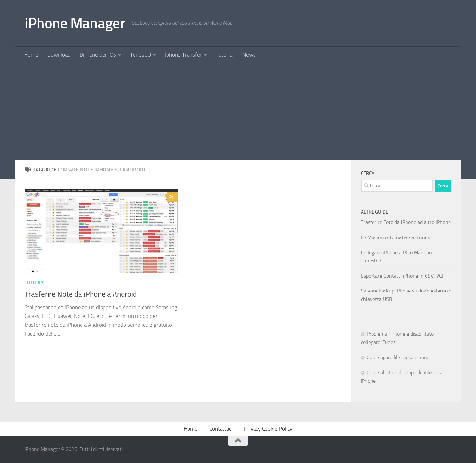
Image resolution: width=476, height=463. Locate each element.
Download (59, 55)
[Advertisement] (238, 111)
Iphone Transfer (183, 55)
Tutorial (225, 55)
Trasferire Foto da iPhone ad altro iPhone (406, 222)
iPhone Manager (75, 23)
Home (31, 55)
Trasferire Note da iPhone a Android (81, 294)
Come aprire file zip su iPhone (398, 357)
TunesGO (141, 55)
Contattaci (221, 429)
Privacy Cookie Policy (268, 429)
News (249, 55)
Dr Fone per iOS (98, 55)
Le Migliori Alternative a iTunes (395, 237)
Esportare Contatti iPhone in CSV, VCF (403, 276)
